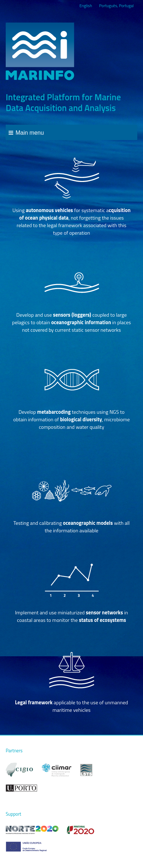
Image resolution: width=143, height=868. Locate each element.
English (86, 6)
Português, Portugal (116, 6)
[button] (26, 132)
